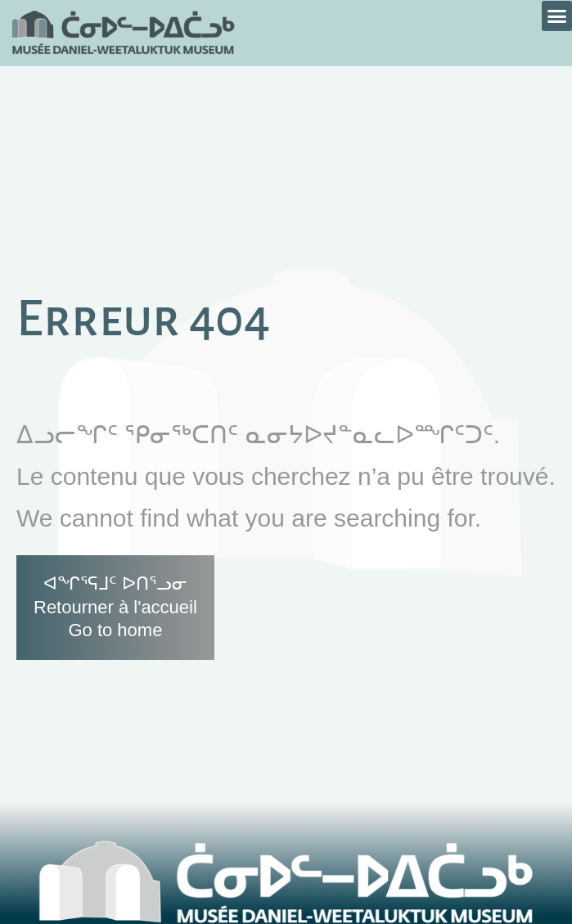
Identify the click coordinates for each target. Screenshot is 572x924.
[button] (557, 16)
